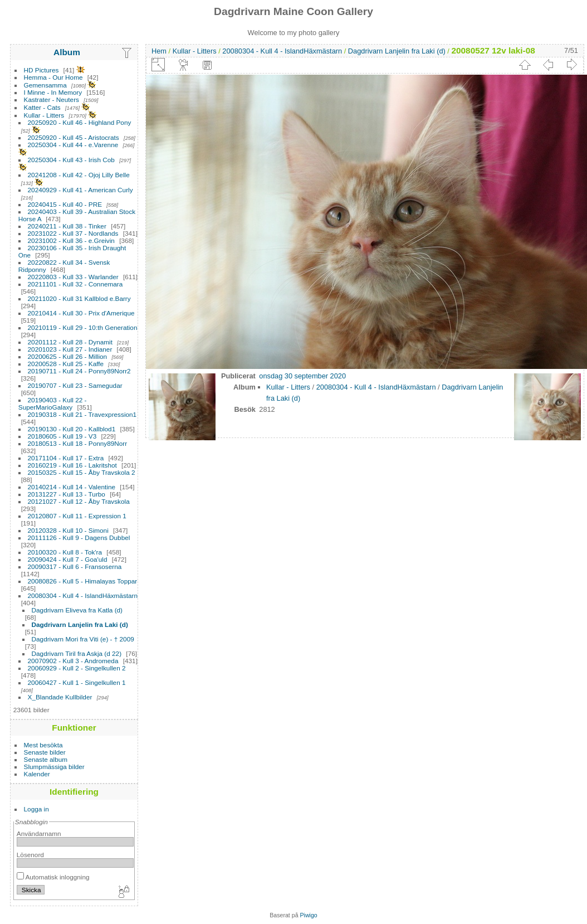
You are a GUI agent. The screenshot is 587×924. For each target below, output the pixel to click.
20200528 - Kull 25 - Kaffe (66, 364)
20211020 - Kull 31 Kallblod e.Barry (79, 298)
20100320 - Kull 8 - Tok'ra (65, 552)
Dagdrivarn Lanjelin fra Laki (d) (80, 624)
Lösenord (30, 855)
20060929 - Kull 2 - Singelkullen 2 (77, 668)
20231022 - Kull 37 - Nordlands (73, 233)
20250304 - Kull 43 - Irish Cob (71, 160)
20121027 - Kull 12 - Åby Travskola (79, 501)
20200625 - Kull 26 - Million (68, 356)
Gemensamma (45, 85)
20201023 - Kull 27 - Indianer (70, 349)
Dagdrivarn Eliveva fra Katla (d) (77, 610)
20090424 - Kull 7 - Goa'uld (68, 559)
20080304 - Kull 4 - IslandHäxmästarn (83, 595)
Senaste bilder (45, 752)
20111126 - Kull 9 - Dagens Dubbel (79, 538)
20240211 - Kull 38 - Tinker (67, 226)
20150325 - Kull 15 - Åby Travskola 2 (82, 472)
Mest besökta (43, 745)
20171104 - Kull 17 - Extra (66, 458)
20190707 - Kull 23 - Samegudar (75, 385)
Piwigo (309, 915)
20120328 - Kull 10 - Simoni (68, 530)
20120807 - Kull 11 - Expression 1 (77, 516)
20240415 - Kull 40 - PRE (65, 204)
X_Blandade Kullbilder (60, 697)
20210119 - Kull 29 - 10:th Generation (83, 327)
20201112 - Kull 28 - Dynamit (70, 342)
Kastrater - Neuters (52, 99)
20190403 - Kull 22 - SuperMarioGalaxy (53, 403)
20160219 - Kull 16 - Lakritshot (72, 465)
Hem (159, 51)
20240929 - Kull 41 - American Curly (80, 190)
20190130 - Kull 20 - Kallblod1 (72, 429)
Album (67, 52)
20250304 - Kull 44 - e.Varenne (73, 145)
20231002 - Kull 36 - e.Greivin (71, 240)
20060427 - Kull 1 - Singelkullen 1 (77, 682)
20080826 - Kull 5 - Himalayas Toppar (83, 581)
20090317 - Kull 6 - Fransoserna (75, 566)
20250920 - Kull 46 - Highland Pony (80, 122)
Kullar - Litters (44, 115)
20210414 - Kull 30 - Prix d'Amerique (81, 313)
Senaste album (46, 759)
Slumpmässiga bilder (54, 767)
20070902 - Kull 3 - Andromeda (73, 661)
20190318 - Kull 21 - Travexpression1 (82, 414)
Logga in (36, 809)
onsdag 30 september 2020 (302, 376)
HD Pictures (41, 70)
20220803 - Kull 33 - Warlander (73, 277)
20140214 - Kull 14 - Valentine (72, 487)
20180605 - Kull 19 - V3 (62, 436)
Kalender (37, 774)
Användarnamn (39, 833)
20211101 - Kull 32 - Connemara (75, 284)
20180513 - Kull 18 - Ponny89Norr (78, 443)
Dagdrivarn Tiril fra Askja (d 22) (77, 653)
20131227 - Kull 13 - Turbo (67, 494)
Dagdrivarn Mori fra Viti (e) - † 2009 (83, 639)
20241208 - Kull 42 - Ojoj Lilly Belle (79, 175)
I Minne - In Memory (53, 92)
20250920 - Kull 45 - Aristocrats (74, 137)
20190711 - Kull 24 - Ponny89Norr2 (79, 371)
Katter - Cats (42, 107)
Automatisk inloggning (53, 877)
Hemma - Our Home (53, 77)
